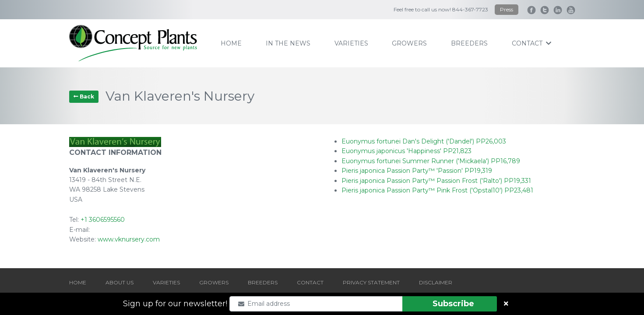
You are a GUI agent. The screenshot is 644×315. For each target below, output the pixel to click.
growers (409, 43)
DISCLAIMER (436, 282)
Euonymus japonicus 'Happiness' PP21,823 (406, 151)
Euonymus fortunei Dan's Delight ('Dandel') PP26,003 (424, 141)
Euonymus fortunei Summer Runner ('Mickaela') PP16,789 (431, 161)
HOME (78, 282)
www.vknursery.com (129, 239)
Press (507, 9)
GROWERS (214, 282)
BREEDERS (263, 282)
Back (84, 96)
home (231, 43)
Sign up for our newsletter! (175, 304)
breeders (469, 43)
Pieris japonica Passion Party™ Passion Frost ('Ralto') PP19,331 (436, 181)
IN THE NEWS (288, 43)
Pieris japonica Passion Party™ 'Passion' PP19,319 (417, 171)
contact (531, 43)
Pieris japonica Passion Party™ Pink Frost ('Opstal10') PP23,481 (437, 190)
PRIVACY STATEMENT (371, 282)
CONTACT (310, 282)
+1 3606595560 (103, 220)
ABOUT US (120, 282)
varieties (351, 43)
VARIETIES (166, 282)
